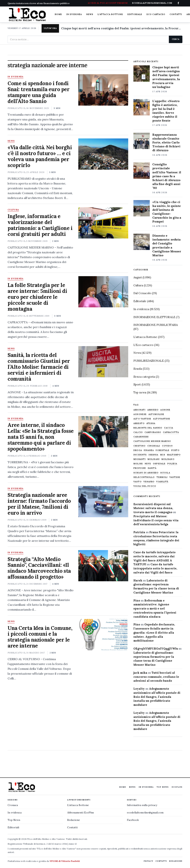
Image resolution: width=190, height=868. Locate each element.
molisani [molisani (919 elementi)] (154, 459)
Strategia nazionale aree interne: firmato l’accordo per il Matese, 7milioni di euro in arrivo (39, 504)
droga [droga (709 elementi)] (138, 450)
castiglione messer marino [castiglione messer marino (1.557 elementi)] (152, 441)
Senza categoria (144, 377)
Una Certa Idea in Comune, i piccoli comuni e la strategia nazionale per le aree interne (40, 637)
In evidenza (74, 14)
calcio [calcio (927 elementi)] (138, 432)
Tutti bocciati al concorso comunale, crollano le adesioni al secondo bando (156, 677)
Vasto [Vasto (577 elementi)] (137, 482)
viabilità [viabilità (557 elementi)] (162, 482)
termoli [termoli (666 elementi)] (162, 477)
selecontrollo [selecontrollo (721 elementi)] (144, 477)
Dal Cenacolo (142, 293)
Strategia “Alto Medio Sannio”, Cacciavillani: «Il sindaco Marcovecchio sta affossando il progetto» (39, 568)
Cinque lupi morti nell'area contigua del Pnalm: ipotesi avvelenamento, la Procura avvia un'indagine (122, 28)
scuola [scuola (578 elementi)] (165, 473)
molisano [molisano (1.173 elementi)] (168, 459)
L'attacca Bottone (110, 14)
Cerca (176, 39)
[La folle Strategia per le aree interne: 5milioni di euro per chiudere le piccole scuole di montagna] (103, 292)
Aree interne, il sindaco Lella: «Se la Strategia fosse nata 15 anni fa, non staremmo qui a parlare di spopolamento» (41, 437)
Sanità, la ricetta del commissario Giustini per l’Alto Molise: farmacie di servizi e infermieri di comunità (39, 367)
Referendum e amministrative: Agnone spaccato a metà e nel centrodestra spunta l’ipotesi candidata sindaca (155, 609)
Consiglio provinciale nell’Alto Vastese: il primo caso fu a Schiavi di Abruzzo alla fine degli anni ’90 (167, 176)
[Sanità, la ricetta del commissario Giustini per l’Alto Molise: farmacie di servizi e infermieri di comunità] (103, 362)
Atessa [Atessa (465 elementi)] (151, 423)
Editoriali (13, 827)
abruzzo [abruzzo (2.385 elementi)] (153, 410)
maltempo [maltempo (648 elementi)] (174, 455)
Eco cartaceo (156, 14)
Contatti (176, 14)
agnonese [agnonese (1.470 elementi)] (140, 414)
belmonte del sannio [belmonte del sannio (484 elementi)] (148, 428)
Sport (137, 384)
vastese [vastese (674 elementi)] (175, 477)
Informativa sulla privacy (142, 805)
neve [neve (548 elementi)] (148, 464)
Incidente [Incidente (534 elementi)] (140, 455)
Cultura (13, 210)
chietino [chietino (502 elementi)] (139, 446)
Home (58, 14)
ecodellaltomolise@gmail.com (145, 813)
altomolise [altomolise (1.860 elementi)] (156, 414)
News (90, 14)
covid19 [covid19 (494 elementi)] (167, 446)
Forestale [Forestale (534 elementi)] (163, 450)
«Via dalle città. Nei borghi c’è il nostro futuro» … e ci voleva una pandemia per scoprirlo (40, 156)
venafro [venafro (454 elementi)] (149, 482)
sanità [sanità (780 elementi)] (152, 468)
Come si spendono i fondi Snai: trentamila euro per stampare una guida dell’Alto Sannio (39, 92)
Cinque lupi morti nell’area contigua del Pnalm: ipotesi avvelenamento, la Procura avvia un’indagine (166, 77)
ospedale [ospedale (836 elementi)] (159, 464)
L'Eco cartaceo (143, 345)
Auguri (138, 277)
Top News (163, 787)
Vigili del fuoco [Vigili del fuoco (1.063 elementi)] (145, 486)
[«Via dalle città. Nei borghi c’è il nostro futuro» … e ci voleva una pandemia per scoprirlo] (103, 154)
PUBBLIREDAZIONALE (149, 361)
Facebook (133, 820)
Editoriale (135, 14)
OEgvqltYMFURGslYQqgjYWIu (156, 649)
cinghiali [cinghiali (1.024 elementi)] (154, 446)
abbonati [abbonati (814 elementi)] (139, 410)
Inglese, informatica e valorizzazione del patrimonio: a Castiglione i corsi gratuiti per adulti (40, 225)
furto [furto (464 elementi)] (175, 450)
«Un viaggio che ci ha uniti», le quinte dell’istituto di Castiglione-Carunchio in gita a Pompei (167, 212)
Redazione (74, 820)
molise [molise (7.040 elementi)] (138, 464)
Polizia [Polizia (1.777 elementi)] (172, 464)
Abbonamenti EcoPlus (81, 813)
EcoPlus (177, 787)
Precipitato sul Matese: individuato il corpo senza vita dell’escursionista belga (156, 520)
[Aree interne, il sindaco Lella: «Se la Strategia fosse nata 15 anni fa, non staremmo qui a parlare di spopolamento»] (103, 432)
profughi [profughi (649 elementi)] (140, 468)
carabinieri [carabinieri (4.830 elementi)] (141, 437)
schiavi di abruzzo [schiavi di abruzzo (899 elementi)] (146, 473)
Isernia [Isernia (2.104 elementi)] (153, 455)
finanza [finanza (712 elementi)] (149, 450)
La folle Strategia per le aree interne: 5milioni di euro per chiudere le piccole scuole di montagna (37, 297)
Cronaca (13, 805)
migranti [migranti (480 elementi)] (140, 459)
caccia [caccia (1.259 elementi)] (169, 428)
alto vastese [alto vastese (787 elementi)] (142, 419)
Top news (140, 392)
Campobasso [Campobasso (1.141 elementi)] (153, 432)
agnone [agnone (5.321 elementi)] (165, 410)
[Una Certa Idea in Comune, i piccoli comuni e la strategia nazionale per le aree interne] (103, 635)
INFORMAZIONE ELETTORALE (154, 317)
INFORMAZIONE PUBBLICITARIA (156, 325)
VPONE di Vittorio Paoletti (65, 861)
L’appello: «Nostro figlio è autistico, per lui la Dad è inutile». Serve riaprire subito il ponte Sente (166, 111)
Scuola (138, 369)
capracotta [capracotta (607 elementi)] (171, 432)
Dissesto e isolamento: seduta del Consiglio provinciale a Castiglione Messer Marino (167, 245)
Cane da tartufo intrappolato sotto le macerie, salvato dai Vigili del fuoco (155, 568)
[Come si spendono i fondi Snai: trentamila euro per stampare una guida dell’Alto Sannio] (103, 90)
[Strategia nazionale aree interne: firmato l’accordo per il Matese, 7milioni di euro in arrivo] (103, 502)
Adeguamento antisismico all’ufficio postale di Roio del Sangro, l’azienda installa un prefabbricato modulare (157, 697)
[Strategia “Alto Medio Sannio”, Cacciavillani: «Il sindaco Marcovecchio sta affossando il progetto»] (103, 566)
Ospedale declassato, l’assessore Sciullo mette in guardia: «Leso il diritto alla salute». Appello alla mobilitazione (154, 632)
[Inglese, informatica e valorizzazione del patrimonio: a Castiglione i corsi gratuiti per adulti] (103, 223)
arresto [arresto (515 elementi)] (139, 423)
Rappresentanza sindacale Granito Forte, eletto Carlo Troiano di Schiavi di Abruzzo (166, 142)
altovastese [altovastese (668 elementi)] (162, 419)
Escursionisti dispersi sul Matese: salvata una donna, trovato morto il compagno (153, 508)
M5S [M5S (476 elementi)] (163, 455)
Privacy (148, 861)
